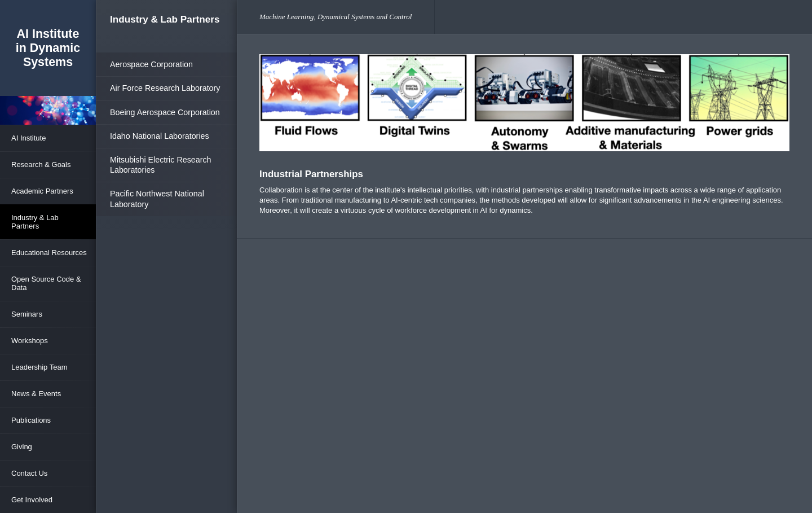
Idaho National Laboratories (160, 136)
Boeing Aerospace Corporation (165, 112)
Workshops (30, 341)
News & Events (36, 394)
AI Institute (28, 138)
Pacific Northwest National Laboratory (157, 199)
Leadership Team (39, 367)
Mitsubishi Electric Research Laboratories (161, 165)
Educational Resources (49, 253)
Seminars (27, 314)
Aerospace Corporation (151, 64)
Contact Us (29, 473)
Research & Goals (41, 165)
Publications (31, 420)
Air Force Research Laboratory (165, 88)
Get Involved (32, 500)
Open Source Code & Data (46, 283)
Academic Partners (42, 191)
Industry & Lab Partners (35, 222)
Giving (22, 447)
